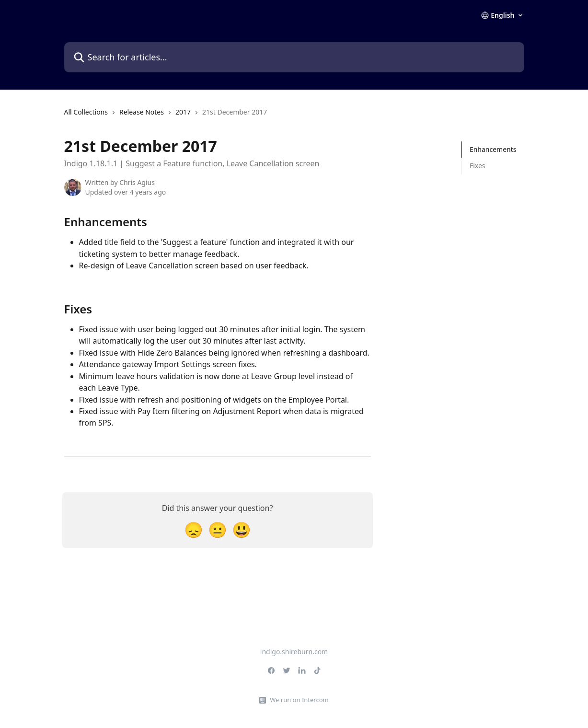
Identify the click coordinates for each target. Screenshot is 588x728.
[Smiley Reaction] (242, 529)
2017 (183, 112)
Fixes (478, 166)
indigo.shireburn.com (294, 652)
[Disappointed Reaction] (194, 529)
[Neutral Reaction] (218, 529)
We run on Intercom (299, 700)
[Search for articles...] (294, 57)
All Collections (86, 112)
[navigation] (166, 116)
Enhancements (493, 149)
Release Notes (142, 112)
